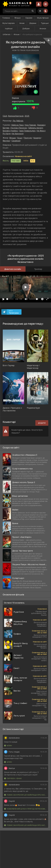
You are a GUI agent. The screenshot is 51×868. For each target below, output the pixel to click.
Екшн (20, 138)
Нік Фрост (41, 131)
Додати (42, 423)
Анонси (43, 28)
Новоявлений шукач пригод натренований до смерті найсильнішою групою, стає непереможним (26, 809)
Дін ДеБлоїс (18, 121)
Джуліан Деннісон (19, 128)
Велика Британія (16, 116)
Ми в (14, 312)
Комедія (37, 138)
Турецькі (45, 23)
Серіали (29, 18)
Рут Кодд (7, 134)
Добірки (26, 28)
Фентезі (6, 141)
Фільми (18, 18)
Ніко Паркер (30, 125)
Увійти (39, 4)
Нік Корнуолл (18, 134)
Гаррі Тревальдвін (27, 131)
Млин (8, 746)
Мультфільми (43, 18)
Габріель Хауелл (35, 128)
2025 (27, 116)
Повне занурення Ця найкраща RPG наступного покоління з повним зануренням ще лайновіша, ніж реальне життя (26, 795)
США (5, 116)
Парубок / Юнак (13, 778)
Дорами (33, 23)
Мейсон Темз (18, 125)
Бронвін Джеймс (10, 131)
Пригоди (28, 138)
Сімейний (16, 141)
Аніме (22, 23)
